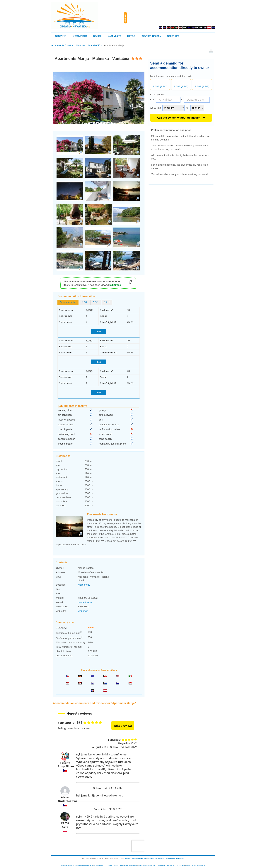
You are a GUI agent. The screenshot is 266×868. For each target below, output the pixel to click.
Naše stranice (67, 865)
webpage (83, 611)
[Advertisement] (172, 18)
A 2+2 (84, 302)
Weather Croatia (151, 36)
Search (97, 36)
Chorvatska (180, 865)
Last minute (114, 36)
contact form (85, 602)
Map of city (84, 585)
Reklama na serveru (155, 858)
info (99, 331)
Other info (173, 36)
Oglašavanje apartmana (175, 858)
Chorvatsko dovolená (165, 865)
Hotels (131, 36)
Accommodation (68, 302)
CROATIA (61, 36)
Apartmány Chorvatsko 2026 (106, 865)
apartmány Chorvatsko (196, 865)
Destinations (80, 36)
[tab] (68, 302)
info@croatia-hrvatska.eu (135, 858)
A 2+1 (96, 302)
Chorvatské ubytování (128, 865)
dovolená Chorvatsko (147, 865)
